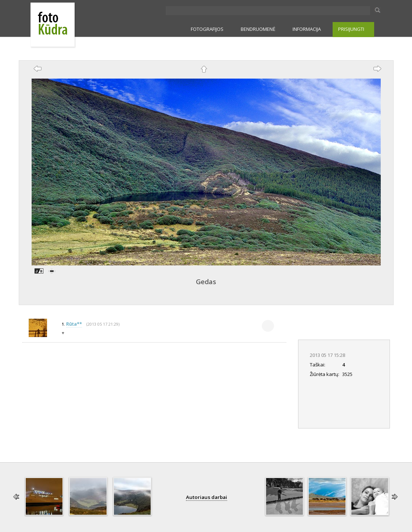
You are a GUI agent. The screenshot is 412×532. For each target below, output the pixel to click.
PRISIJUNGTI (351, 29)
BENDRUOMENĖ (258, 29)
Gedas (206, 282)
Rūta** (74, 324)
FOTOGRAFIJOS (207, 29)
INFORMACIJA (307, 29)
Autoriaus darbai (207, 497)
